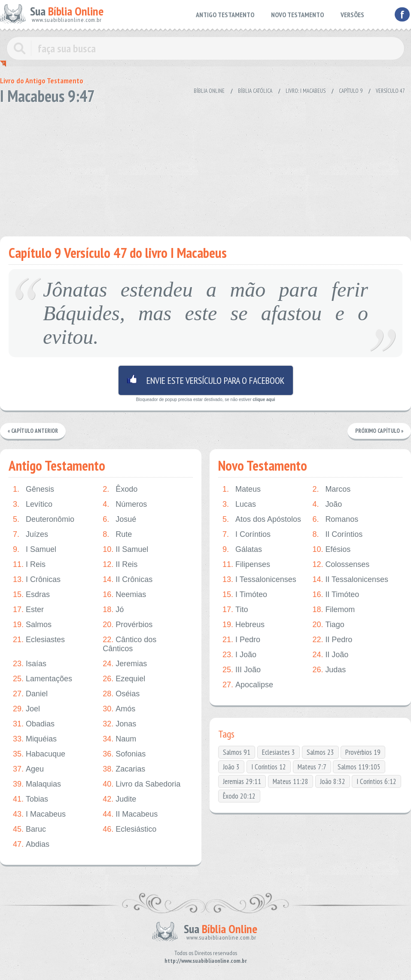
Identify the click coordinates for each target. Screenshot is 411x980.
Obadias (34, 724)
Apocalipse (248, 685)
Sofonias (124, 754)
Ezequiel (124, 679)
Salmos (32, 625)
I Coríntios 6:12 (376, 781)
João (327, 504)
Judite (119, 799)
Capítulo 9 (351, 91)
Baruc (29, 829)
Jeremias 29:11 (242, 781)
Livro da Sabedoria (142, 784)
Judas (329, 670)
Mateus (242, 489)
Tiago (328, 625)
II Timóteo (336, 595)
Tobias (30, 799)
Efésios (331, 550)
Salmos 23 (320, 752)
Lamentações (43, 679)
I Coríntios (247, 534)
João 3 (231, 767)
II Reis (120, 565)
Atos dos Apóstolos (262, 519)
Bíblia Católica (255, 91)
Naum (119, 739)
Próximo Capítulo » (379, 431)
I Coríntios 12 (269, 767)
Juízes (30, 534)
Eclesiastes (39, 640)
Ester (28, 610)
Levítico (33, 504)
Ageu (28, 769)
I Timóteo (245, 595)
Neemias (124, 595)
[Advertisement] (205, 168)
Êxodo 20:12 (239, 796)
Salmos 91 (237, 752)
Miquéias (35, 739)
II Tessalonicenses (350, 580)
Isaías (30, 664)
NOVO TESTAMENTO (297, 15)
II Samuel (125, 550)
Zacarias (124, 769)
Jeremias (125, 664)
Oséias (121, 694)
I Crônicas (37, 580)
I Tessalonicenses (259, 580)
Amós (119, 709)
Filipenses (246, 565)
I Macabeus (39, 814)
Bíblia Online (209, 91)
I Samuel (35, 550)
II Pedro (332, 640)
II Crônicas (128, 580)
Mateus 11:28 (291, 781)
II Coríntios (337, 534)
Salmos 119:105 (359, 767)
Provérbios (128, 625)
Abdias (31, 844)
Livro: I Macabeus (306, 91)
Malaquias (37, 784)
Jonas (119, 724)
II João (330, 655)
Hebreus (244, 625)
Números (125, 504)
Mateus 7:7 (312, 767)
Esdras (31, 595)
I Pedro (241, 640)
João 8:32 (333, 781)
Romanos (335, 519)
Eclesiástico (129, 829)
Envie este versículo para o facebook (206, 380)
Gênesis (33, 489)
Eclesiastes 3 (279, 752)
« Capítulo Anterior (33, 431)
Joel (26, 709)
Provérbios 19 (363, 752)
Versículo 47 (390, 91)
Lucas (239, 504)
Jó (113, 610)
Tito (235, 610)
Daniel (30, 694)
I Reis (29, 565)
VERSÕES (352, 15)
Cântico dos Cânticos (129, 644)
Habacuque (39, 754)
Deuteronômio (44, 519)
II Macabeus (130, 814)
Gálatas (242, 550)
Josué (119, 519)
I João (239, 655)
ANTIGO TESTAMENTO (225, 15)
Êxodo (120, 489)
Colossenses (341, 565)
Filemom (333, 610)
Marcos (331, 489)
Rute (117, 534)
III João (242, 670)
